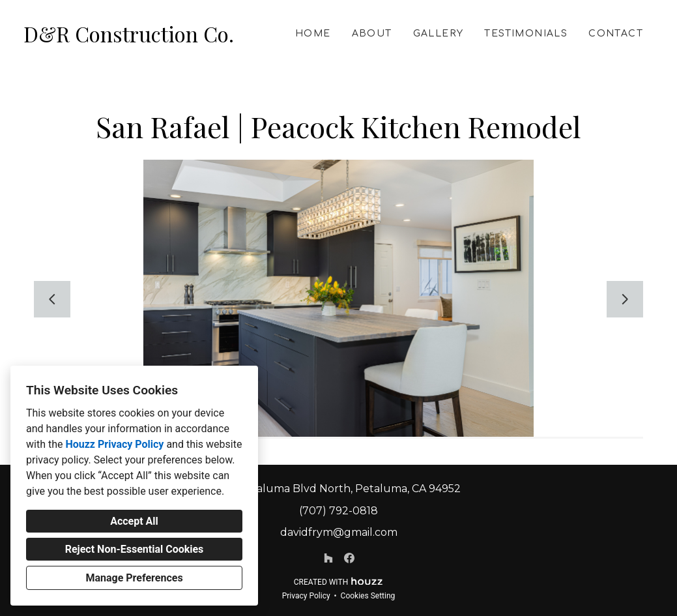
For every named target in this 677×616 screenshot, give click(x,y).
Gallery (439, 34)
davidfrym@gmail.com (339, 532)
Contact (616, 34)
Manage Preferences (134, 578)
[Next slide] (625, 299)
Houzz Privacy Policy (114, 444)
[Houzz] (328, 558)
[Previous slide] (52, 299)
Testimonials (526, 34)
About (372, 34)
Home (313, 34)
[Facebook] (349, 558)
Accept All (134, 521)
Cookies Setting (368, 596)
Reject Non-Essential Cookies (135, 549)
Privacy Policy (306, 596)
